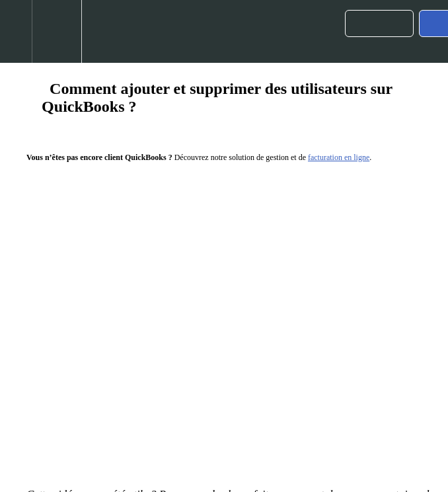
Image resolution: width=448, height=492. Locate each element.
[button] (16, 31)
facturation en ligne (339, 157)
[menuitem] (56, 31)
